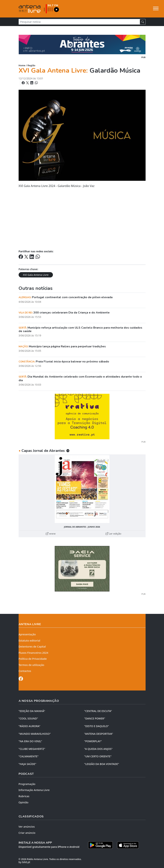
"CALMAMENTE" (29, 756)
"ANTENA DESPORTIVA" (99, 734)
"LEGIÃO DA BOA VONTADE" (102, 764)
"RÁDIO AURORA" (29, 726)
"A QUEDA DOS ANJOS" (98, 749)
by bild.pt (24, 862)
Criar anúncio (27, 833)
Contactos (25, 671)
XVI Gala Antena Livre (36, 275)
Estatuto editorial (29, 641)
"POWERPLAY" (93, 741)
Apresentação (27, 634)
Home (22, 65)
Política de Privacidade (33, 659)
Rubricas (24, 796)
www (51, 534)
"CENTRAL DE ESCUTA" (98, 711)
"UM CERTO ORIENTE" (98, 756)
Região (31, 65)
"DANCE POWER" (95, 718)
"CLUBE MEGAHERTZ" (32, 749)
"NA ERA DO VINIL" (30, 741)
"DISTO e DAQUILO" (97, 726)
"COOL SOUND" (28, 718)
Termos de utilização (31, 665)
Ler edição (113, 534)
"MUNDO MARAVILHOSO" (35, 734)
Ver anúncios (27, 827)
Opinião (24, 802)
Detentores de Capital (32, 647)
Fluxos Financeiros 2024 (33, 653)
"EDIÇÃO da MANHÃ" (32, 711)
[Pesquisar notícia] (79, 22)
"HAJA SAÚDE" (27, 764)
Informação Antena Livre (34, 790)
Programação (27, 784)
